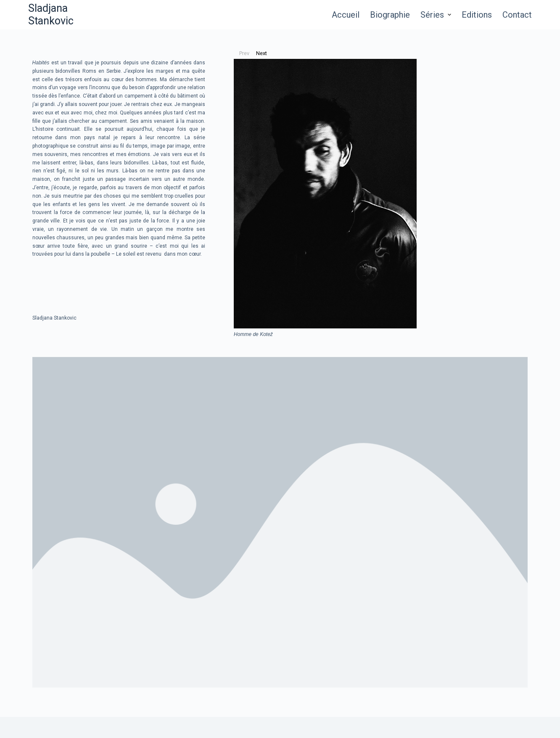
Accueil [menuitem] (346, 15)
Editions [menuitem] (477, 15)
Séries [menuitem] (437, 15)
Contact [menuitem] (517, 15)
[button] (245, 53)
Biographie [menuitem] (390, 15)
